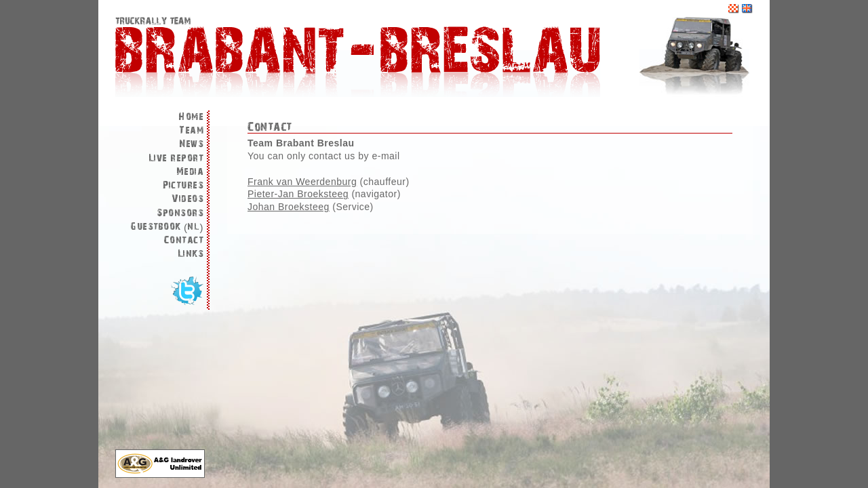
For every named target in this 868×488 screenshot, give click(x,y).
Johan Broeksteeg (289, 207)
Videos (188, 199)
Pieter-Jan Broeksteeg (298, 194)
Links (191, 254)
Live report (176, 158)
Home (191, 117)
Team (191, 130)
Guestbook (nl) (167, 227)
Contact (184, 240)
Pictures (183, 185)
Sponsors (180, 213)
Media (190, 172)
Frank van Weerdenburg (302, 182)
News (191, 144)
